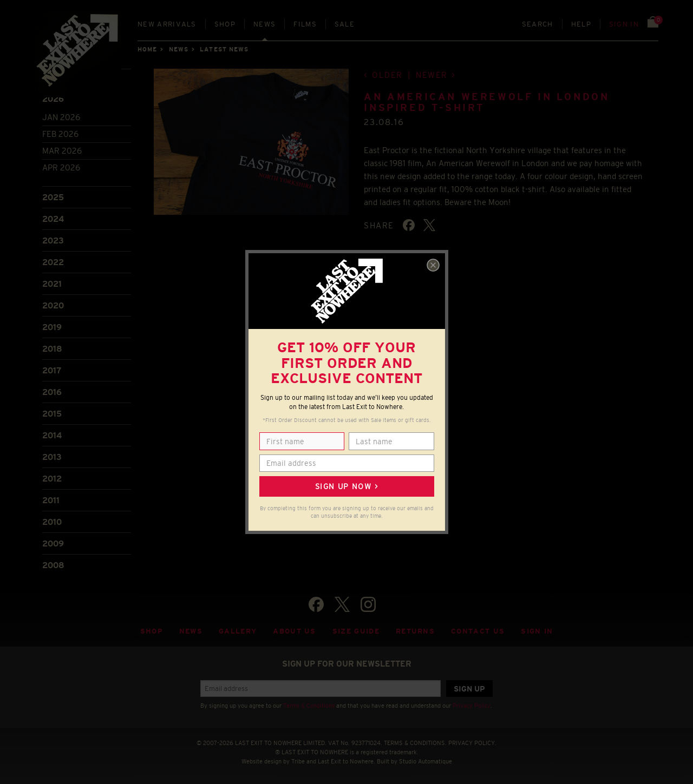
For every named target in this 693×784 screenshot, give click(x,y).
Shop (225, 24)
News (264, 24)
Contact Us (478, 631)
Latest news (224, 49)
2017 (52, 370)
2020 (53, 305)
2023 (53, 241)
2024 (53, 219)
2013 (52, 457)
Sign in (624, 24)
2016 (52, 392)
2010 (52, 522)
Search (538, 24)
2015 (52, 414)
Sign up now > (346, 486)
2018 (52, 349)
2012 (52, 479)
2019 (52, 327)
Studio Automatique (426, 761)
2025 (53, 197)
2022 (53, 262)
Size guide (356, 631)
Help (581, 24)
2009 (53, 543)
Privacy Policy (472, 706)
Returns (415, 631)
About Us (295, 631)
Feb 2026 (60, 134)
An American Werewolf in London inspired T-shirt (486, 102)
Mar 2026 (62, 151)
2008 (53, 565)
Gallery (238, 631)
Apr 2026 (61, 167)
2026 (53, 99)
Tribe (298, 761)
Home (147, 49)
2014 (52, 435)
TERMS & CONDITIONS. (415, 743)
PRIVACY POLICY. (472, 743)
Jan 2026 (61, 117)
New (167, 24)
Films (305, 24)
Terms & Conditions (309, 706)
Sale (345, 24)
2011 (51, 500)
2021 (52, 284)
